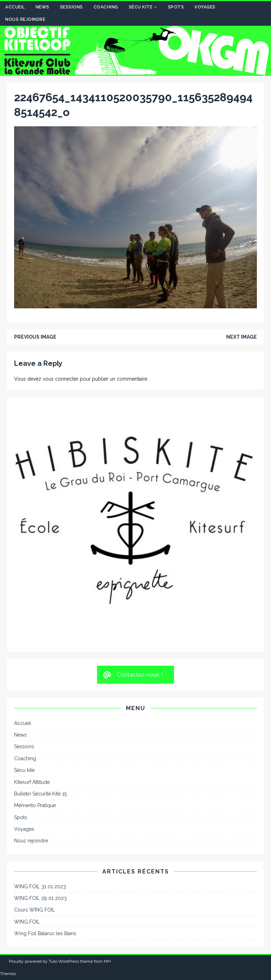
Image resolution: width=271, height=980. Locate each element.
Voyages (205, 7)
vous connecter (61, 379)
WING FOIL (27, 922)
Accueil (15, 7)
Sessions (71, 7)
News (43, 7)
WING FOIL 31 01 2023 (40, 887)
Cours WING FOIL (35, 910)
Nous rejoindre (25, 19)
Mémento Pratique (35, 805)
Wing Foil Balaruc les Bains (45, 933)
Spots (176, 7)
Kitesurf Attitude (32, 782)
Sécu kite (141, 7)
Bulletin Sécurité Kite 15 (40, 794)
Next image (242, 337)
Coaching (106, 7)
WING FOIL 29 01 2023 (40, 898)
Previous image (35, 337)
